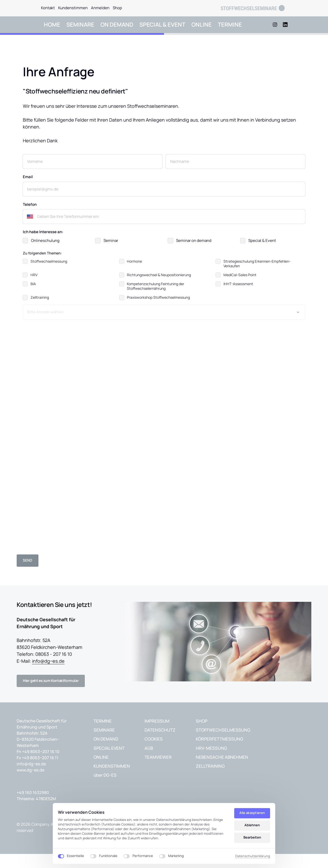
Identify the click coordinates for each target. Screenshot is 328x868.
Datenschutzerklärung (253, 856)
